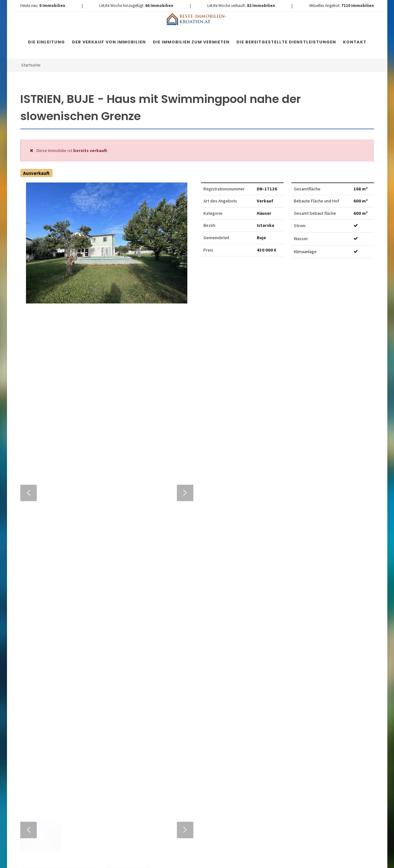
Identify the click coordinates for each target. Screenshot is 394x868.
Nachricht (129, 623)
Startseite (31, 65)
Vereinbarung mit (162, 696)
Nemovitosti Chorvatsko (183, 859)
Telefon (125, 594)
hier (332, 696)
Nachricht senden (182, 748)
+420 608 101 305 (66, 650)
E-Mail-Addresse (210, 566)
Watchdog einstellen (302, 282)
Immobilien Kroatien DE (133, 859)
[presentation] (182, 722)
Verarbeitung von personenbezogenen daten (162, 696)
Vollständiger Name (142, 566)
